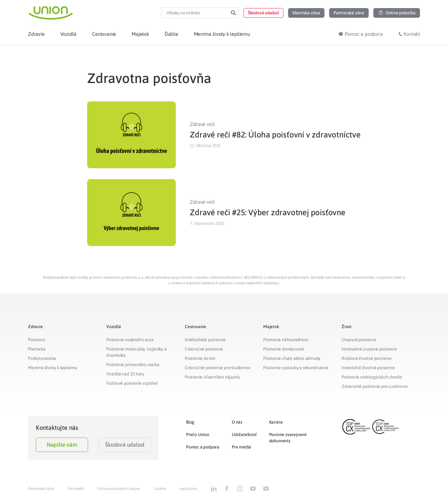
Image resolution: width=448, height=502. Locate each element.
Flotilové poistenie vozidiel (132, 383)
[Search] (233, 13)
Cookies (160, 489)
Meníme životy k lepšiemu (53, 368)
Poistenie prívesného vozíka (133, 365)
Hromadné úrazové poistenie (369, 349)
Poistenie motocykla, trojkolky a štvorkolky (137, 352)
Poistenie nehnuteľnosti (286, 340)
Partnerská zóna (41, 489)
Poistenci (37, 340)
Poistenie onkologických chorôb (372, 377)
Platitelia (37, 349)
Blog (190, 422)
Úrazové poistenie (359, 340)
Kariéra (276, 422)
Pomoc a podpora (203, 447)
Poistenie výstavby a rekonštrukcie (296, 368)
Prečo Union (198, 435)
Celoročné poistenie (204, 349)
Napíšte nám (62, 445)
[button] (264, 13)
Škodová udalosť (125, 445)
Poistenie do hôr (200, 358)
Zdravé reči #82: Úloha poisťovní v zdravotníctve (275, 135)
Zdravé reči (202, 124)
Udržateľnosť (244, 435)
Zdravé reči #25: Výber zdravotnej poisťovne (267, 212)
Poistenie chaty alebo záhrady (292, 358)
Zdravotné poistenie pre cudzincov (375, 386)
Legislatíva (188, 489)
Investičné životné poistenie (368, 368)
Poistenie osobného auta (130, 340)
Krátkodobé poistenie (205, 340)
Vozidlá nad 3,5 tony (125, 374)
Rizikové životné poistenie (367, 358)
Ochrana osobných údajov (119, 489)
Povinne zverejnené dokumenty (288, 438)
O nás (237, 422)
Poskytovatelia (42, 358)
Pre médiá (241, 447)
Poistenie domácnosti (284, 349)
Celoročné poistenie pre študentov (217, 368)
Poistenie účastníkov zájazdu (212, 377)
